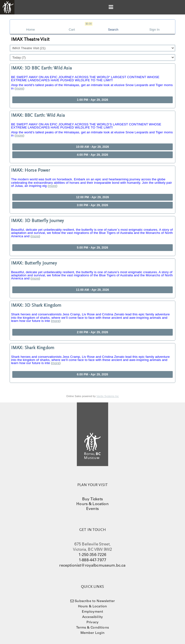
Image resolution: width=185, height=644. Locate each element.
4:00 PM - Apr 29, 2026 (92, 155)
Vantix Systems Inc (108, 396)
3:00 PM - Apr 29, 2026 (92, 205)
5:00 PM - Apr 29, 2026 (92, 248)
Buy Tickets (92, 499)
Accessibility (92, 617)
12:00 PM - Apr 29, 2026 (93, 197)
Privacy (92, 622)
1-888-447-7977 (92, 560)
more (19, 88)
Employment (93, 611)
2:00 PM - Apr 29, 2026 (92, 332)
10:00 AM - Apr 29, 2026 (93, 147)
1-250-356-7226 (92, 555)
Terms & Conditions (92, 627)
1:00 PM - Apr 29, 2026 (92, 100)
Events (92, 508)
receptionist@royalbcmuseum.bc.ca (92, 565)
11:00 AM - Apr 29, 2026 (93, 290)
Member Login (93, 633)
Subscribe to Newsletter (95, 601)
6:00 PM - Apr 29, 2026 (92, 374)
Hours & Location (92, 504)
